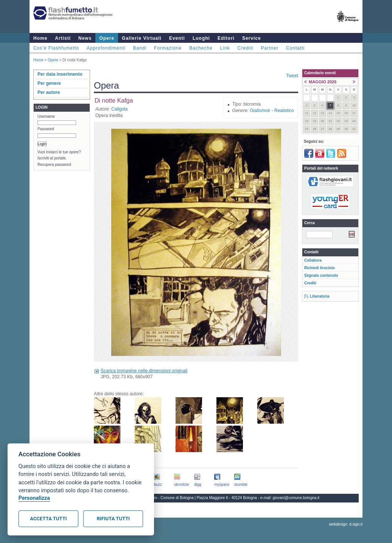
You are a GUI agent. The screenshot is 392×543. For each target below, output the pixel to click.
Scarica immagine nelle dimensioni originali (144, 371)
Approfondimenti (106, 48)
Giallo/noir (260, 111)
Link (225, 48)
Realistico (284, 111)
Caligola (119, 109)
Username (46, 116)
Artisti (63, 38)
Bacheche (201, 48)
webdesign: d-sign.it (346, 524)
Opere (107, 38)
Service (252, 38)
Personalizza (34, 498)
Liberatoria (320, 296)
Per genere (49, 83)
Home (40, 38)
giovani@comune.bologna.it (296, 498)
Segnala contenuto (321, 275)
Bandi (140, 48)
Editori (226, 38)
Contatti (295, 48)
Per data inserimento (60, 74)
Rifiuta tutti (113, 519)
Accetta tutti (48, 519)
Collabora (313, 260)
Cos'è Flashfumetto (56, 48)
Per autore (49, 92)
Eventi (177, 38)
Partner (270, 48)
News (85, 38)
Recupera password (54, 165)
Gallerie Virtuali (142, 38)
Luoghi (201, 38)
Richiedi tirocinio (320, 268)
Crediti (246, 48)
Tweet (292, 76)
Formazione (168, 48)
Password (46, 129)
